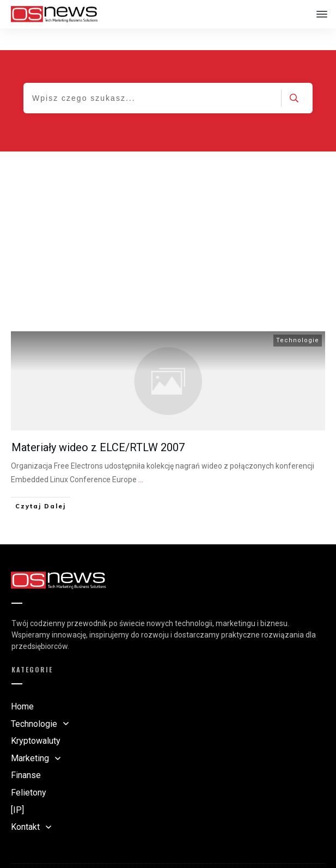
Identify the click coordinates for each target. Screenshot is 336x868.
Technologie (298, 318)
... (141, 458)
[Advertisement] (168, 211)
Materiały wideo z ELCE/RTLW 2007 (98, 426)
